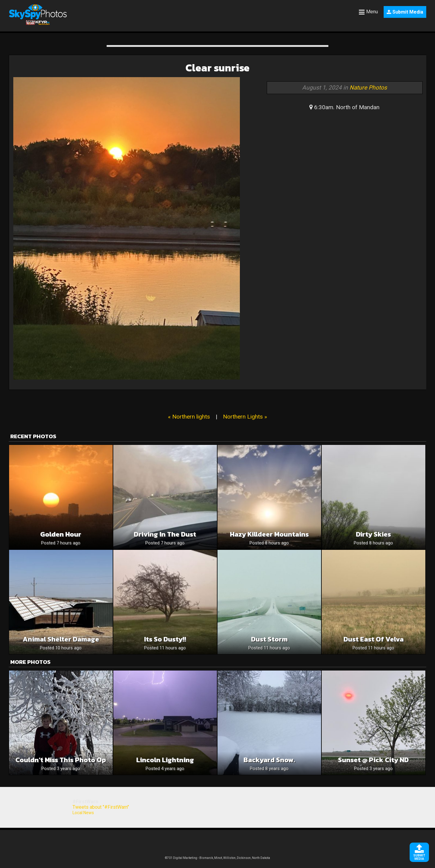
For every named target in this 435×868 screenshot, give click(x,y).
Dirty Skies (373, 534)
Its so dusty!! (165, 639)
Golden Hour (61, 534)
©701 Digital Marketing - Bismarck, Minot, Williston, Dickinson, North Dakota (217, 858)
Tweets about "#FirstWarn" (101, 807)
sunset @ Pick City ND (373, 760)
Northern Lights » (245, 417)
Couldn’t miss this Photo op (61, 760)
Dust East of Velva (374, 639)
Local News (83, 813)
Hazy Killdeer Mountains (269, 534)
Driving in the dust (165, 534)
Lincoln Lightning (165, 760)
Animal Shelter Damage (61, 639)
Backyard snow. (269, 760)
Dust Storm (269, 639)
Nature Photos (368, 88)
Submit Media (405, 12)
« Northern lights (189, 417)
